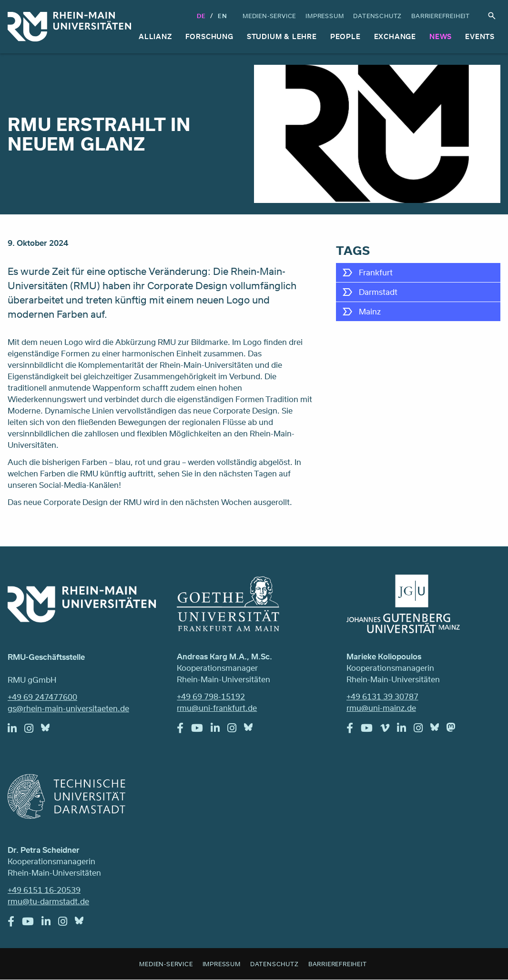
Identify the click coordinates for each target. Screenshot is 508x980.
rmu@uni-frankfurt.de (217, 708)
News (441, 36)
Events (480, 36)
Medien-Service (269, 16)
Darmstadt (378, 292)
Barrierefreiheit (441, 16)
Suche (492, 16)
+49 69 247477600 (42, 697)
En (223, 16)
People (345, 36)
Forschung (209, 36)
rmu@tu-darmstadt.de (48, 901)
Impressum (325, 16)
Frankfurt (376, 272)
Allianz (155, 36)
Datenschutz (377, 16)
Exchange (395, 36)
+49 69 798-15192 (211, 696)
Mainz (370, 311)
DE (201, 16)
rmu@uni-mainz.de (381, 708)
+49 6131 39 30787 (382, 696)
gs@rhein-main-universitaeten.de (68, 708)
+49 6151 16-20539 (44, 890)
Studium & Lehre (282, 36)
